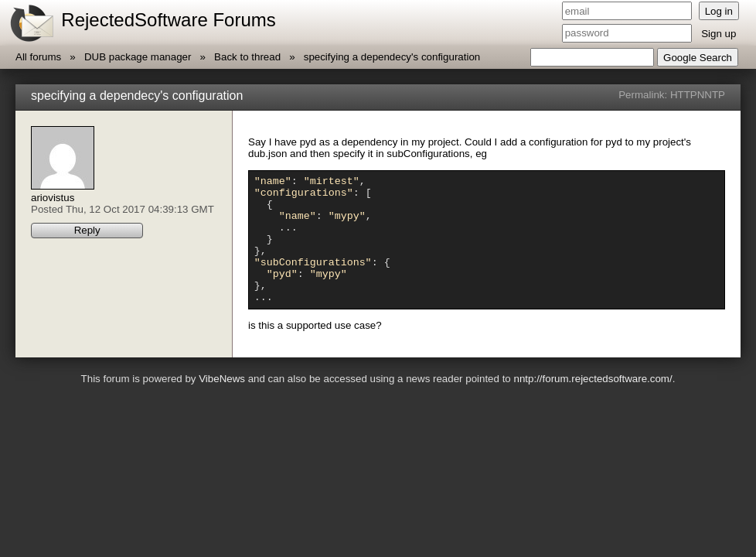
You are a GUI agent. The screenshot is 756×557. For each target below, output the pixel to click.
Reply (87, 230)
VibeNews (222, 404)
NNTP (711, 95)
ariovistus (53, 198)
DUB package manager (138, 57)
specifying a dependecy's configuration (392, 57)
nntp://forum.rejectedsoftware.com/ (593, 404)
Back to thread (247, 57)
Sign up (719, 34)
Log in (719, 11)
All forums (38, 57)
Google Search (698, 58)
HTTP (684, 95)
